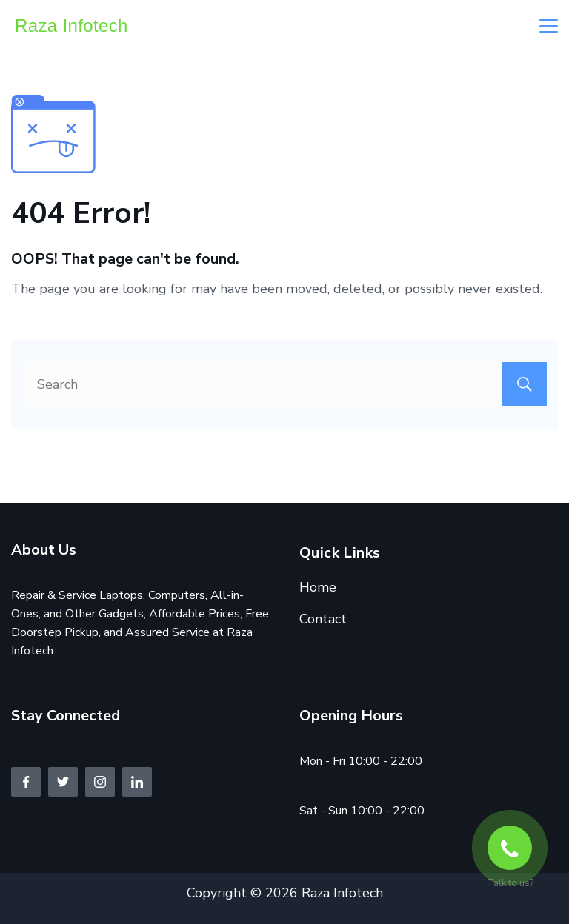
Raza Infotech (71, 26)
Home (318, 587)
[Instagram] (100, 782)
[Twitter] (63, 782)
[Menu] (549, 26)
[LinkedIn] (137, 782)
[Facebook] (26, 782)
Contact (323, 619)
